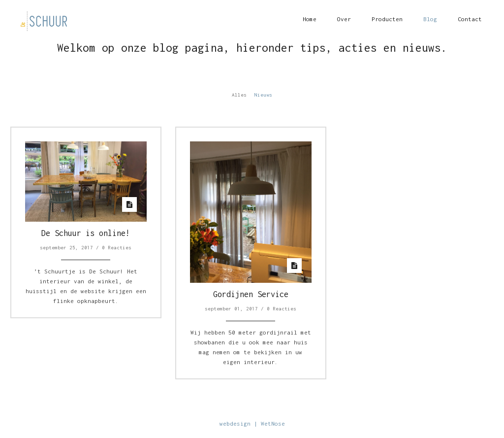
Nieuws (263, 95)
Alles (239, 95)
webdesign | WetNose (252, 423)
